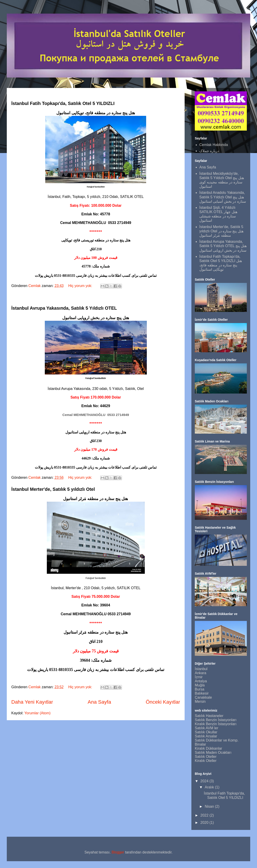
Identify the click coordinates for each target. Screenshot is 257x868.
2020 (205, 823)
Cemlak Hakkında (214, 145)
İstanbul (201, 669)
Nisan (210, 806)
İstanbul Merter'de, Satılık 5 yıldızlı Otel (53, 489)
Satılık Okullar (206, 732)
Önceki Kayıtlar (163, 702)
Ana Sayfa (99, 702)
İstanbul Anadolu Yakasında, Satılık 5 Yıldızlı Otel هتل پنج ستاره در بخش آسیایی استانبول (223, 197)
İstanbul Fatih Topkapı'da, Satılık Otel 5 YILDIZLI (63, 103)
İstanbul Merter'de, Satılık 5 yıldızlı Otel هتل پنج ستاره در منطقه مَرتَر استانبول (221, 231)
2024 (205, 781)
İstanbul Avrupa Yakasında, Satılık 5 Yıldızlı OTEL (64, 308)
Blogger (118, 852)
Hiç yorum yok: (81, 286)
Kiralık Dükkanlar (208, 748)
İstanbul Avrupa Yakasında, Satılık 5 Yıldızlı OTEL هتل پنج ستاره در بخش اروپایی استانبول (223, 246)
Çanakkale (203, 697)
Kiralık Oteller (206, 761)
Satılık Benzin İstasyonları (216, 720)
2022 (205, 815)
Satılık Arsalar (206, 736)
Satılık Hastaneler (209, 716)
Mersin (200, 701)
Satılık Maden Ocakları (213, 753)
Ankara (201, 673)
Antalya (201, 681)
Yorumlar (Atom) (38, 713)
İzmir (199, 677)
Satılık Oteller (206, 757)
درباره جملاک (209, 151)
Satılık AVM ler (207, 728)
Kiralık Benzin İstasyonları (216, 724)
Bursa (200, 689)
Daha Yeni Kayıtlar (32, 702)
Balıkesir (202, 693)
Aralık (210, 787)
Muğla (200, 685)
